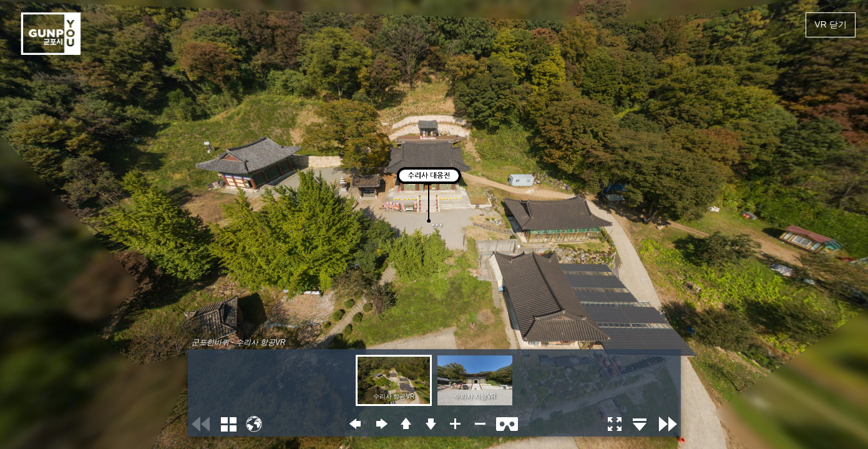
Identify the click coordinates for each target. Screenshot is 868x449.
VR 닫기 (830, 24)
